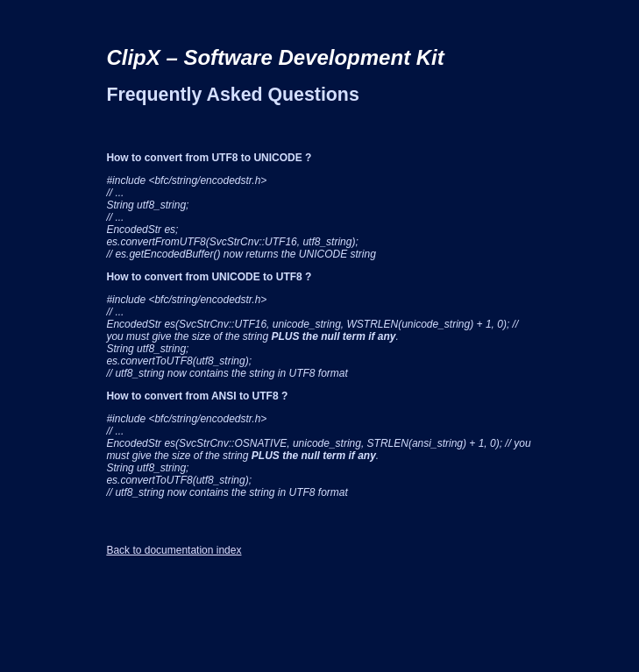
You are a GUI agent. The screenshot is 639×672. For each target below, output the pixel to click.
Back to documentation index (174, 550)
